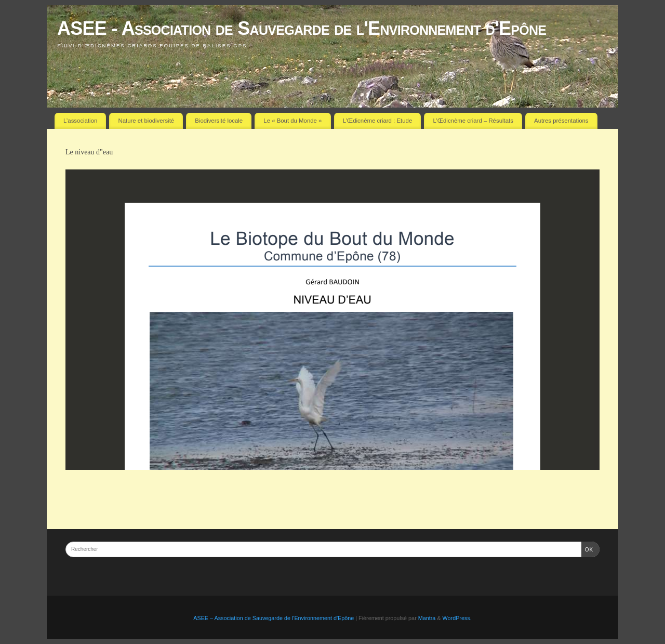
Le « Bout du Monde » (292, 121)
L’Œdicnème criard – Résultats (473, 121)
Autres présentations (561, 121)
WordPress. (457, 618)
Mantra (427, 618)
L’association (80, 121)
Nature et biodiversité (147, 121)
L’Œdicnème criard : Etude (378, 121)
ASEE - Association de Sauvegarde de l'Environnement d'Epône (302, 28)
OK (587, 549)
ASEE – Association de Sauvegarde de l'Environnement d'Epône (274, 618)
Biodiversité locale (219, 121)
